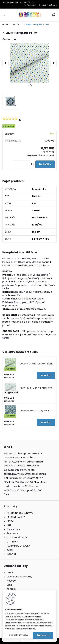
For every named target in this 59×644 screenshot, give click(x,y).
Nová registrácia (49, 5)
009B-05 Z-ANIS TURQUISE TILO (36, 411)
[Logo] (30, 15)
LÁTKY (16, 25)
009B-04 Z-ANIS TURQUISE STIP (36, 388)
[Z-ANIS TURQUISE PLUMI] (29, 63)
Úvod (5, 25)
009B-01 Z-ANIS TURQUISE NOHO (37, 364)
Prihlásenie (32, 5)
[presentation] (6, 63)
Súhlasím (43, 635)
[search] (54, 15)
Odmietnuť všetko (19, 635)
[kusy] (21, 164)
